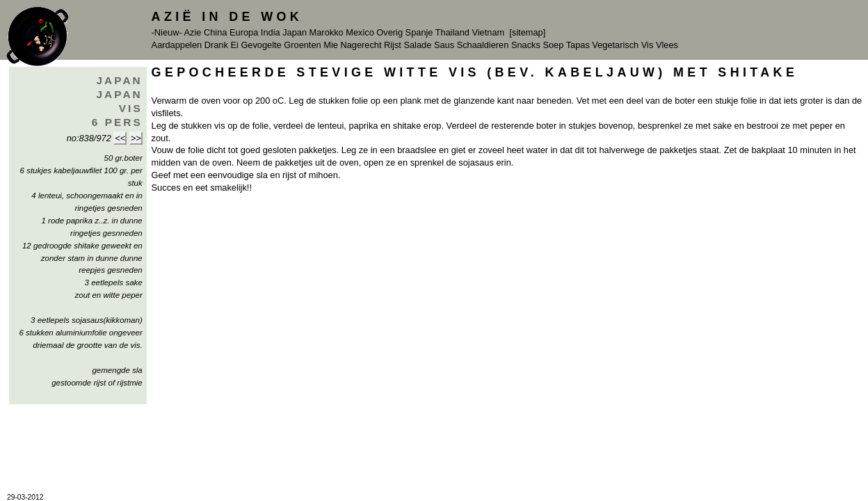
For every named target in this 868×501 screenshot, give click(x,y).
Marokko (327, 32)
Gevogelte (261, 45)
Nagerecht (361, 45)
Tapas (578, 45)
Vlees (667, 45)
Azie (193, 32)
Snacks (526, 45)
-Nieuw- (167, 32)
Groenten (302, 45)
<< (120, 138)
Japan (295, 32)
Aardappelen (177, 45)
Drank (216, 45)
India (271, 32)
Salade (417, 45)
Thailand (452, 32)
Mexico (360, 32)
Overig (389, 32)
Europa (244, 32)
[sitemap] (527, 32)
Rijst (393, 45)
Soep (553, 45)
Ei (234, 45)
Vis (648, 45)
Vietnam (488, 32)
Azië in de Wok (227, 17)
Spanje (419, 32)
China (215, 32)
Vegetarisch (615, 45)
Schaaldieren (483, 45)
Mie (331, 45)
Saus (444, 45)
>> (136, 138)
